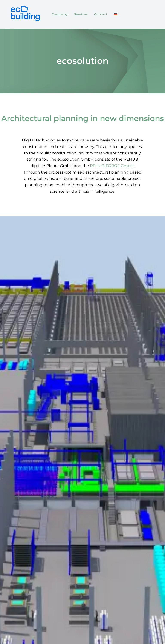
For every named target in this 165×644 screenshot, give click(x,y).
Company (60, 14)
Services (81, 14)
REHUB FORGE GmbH (112, 166)
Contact (101, 14)
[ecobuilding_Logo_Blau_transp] (25, 13)
